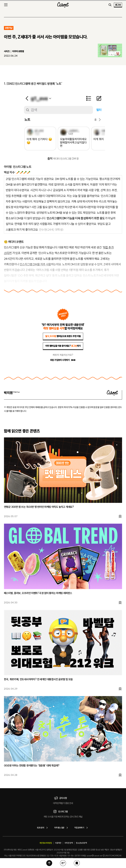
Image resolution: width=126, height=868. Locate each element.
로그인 (118, 5)
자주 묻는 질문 (62, 828)
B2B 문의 (43, 828)
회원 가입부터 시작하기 (63, 360)
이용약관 (58, 843)
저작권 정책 (68, 843)
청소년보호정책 (81, 843)
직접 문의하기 (82, 828)
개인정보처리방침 (46, 843)
